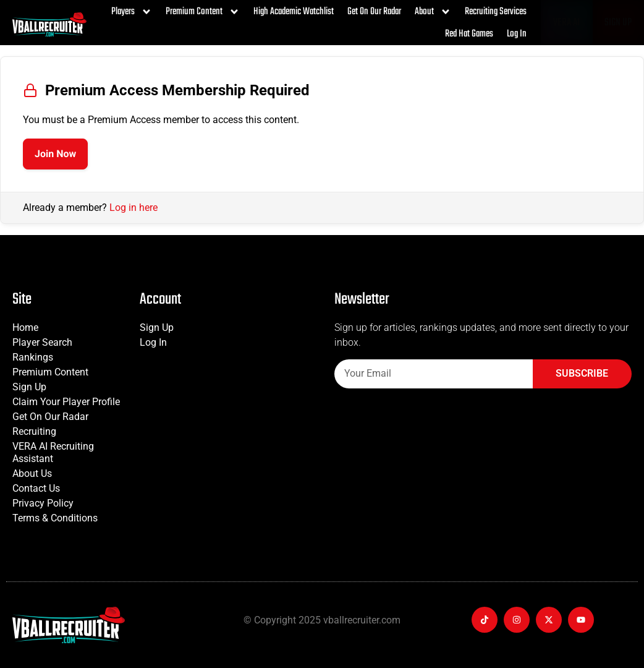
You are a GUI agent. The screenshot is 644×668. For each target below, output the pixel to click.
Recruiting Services (496, 12)
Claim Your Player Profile (66, 402)
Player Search (42, 342)
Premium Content (203, 12)
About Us (32, 473)
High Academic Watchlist (294, 12)
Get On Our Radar (374, 12)
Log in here (133, 208)
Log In (517, 34)
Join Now (55, 154)
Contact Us (36, 488)
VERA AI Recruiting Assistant (53, 452)
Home (25, 328)
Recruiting (34, 431)
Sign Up (29, 387)
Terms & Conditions (55, 518)
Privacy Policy (43, 503)
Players (132, 12)
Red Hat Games (469, 34)
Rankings (33, 357)
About (433, 12)
